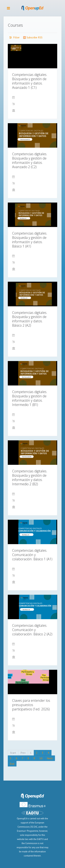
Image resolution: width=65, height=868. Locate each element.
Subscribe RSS (33, 37)
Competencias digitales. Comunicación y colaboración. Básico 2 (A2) (32, 630)
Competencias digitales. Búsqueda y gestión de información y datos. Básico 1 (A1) (30, 240)
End (12, 764)
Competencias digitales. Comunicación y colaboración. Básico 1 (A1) (32, 555)
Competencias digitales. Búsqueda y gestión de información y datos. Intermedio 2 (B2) (30, 478)
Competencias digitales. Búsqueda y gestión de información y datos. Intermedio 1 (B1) (30, 398)
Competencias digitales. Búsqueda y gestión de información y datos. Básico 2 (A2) (30, 319)
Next (50, 758)
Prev (23, 753)
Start (13, 753)
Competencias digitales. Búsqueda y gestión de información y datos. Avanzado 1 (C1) (30, 81)
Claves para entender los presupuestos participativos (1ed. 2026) (31, 705)
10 (41, 758)
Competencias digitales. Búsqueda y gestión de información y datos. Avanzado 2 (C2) (30, 160)
